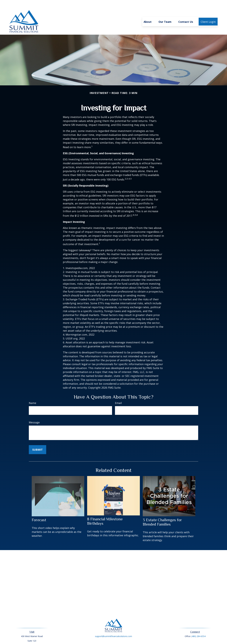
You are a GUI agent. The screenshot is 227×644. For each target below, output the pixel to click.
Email (118, 394)
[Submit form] (37, 441)
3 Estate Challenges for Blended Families (162, 513)
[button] (148, 13)
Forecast (39, 511)
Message (34, 414)
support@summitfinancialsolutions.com (113, 628)
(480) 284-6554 (198, 628)
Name (33, 394)
